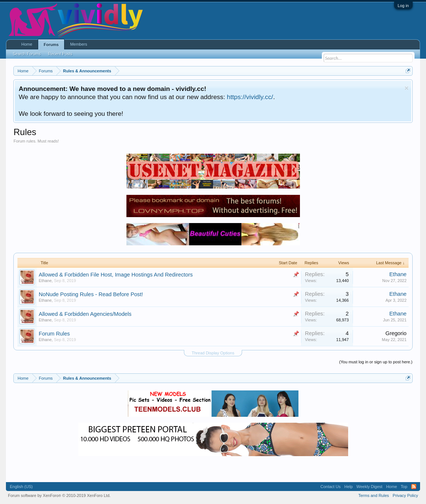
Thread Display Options (213, 353)
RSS (414, 487)
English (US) (21, 487)
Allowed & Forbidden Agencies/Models (85, 314)
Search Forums (27, 54)
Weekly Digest (369, 487)
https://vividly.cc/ (250, 97)
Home (27, 44)
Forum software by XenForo (59, 495)
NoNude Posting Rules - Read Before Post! (91, 294)
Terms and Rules (374, 495)
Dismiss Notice (407, 88)
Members (79, 44)
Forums (51, 45)
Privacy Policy (405, 495)
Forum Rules (54, 334)
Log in (403, 6)
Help (349, 487)
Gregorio (396, 333)
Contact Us (330, 487)
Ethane (45, 281)
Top (404, 487)
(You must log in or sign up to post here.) (376, 362)
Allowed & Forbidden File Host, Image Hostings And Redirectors (115, 275)
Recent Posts (60, 54)
